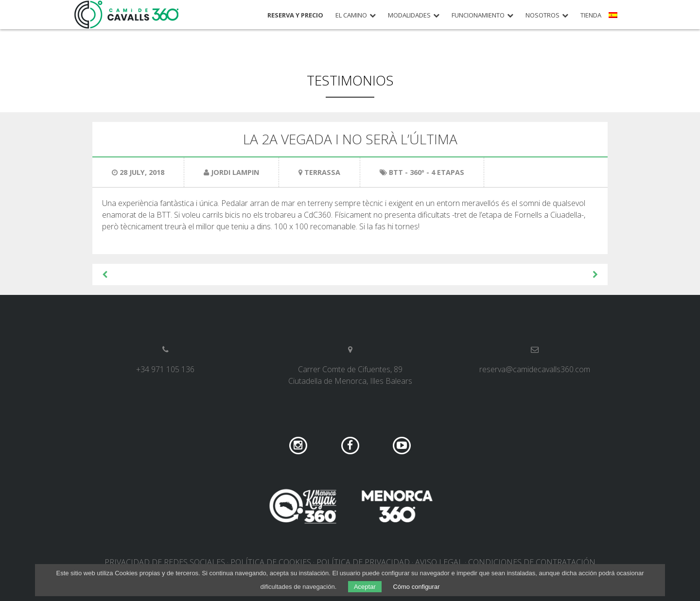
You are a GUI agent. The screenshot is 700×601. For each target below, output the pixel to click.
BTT (396, 172)
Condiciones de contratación (532, 562)
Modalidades (409, 15)
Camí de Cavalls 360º (127, 15)
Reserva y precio (295, 15)
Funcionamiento (478, 15)
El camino (351, 15)
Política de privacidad (363, 562)
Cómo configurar (416, 587)
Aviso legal (439, 562)
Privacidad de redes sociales (165, 562)
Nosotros (542, 15)
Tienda (591, 15)
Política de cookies (271, 562)
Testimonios (350, 80)
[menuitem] (614, 18)
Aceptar (365, 587)
